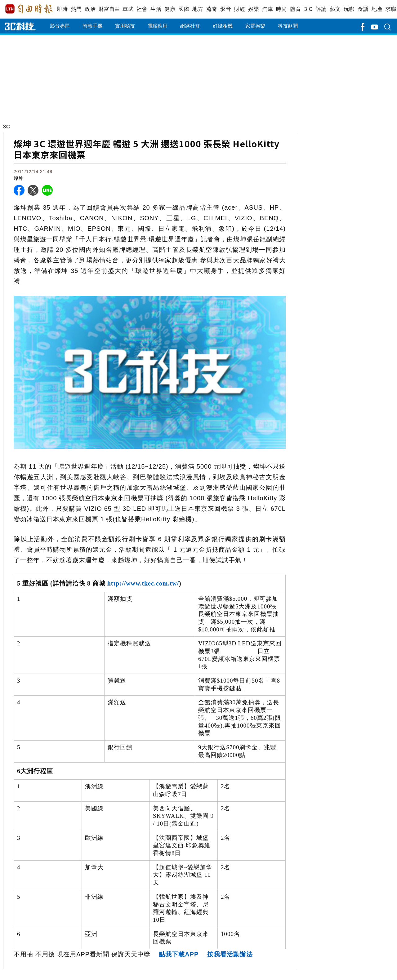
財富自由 (109, 9)
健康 (170, 9)
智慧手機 (92, 26)
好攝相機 (223, 26)
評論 (321, 9)
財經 (240, 9)
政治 (90, 9)
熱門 (76, 9)
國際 (184, 9)
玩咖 (349, 9)
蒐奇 (212, 9)
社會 (142, 9)
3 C (308, 9)
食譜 (363, 9)
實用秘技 (125, 26)
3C (7, 127)
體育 (295, 9)
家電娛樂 (255, 26)
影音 (226, 9)
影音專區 (60, 26)
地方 (198, 9)
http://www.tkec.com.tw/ (143, 583)
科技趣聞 (288, 26)
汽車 (268, 9)
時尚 (281, 9)
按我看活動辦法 (230, 954)
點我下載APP (179, 954)
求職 (391, 9)
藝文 (335, 9)
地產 (377, 9)
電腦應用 (158, 26)
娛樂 (254, 9)
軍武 (128, 9)
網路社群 (190, 26)
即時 (62, 9)
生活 (156, 9)
